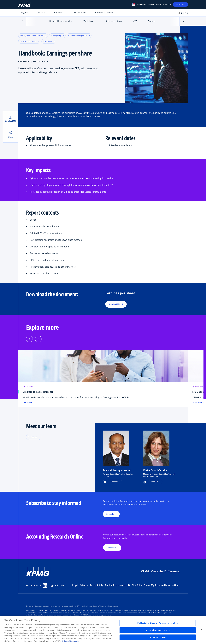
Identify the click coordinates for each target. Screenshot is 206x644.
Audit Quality (57, 36)
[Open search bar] (183, 13)
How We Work (79, 13)
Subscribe (167, 4)
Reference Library (114, 21)
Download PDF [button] (116, 304)
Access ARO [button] (111, 548)
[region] (103, 630)
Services (41, 13)
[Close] (202, 630)
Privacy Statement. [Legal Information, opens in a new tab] (71, 641)
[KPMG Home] (25, 5)
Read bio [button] (114, 482)
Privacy (84, 585)
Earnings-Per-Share (29, 41)
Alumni (151, 4)
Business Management (79, 36)
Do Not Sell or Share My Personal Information (153, 585)
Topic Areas (89, 21)
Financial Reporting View (61, 21)
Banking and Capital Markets (33, 36)
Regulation (49, 41)
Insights (24, 13)
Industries (59, 13)
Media (158, 4)
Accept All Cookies (158, 637)
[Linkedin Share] (45, 585)
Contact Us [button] (33, 437)
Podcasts (152, 21)
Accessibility (96, 585)
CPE (135, 21)
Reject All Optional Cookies (158, 630)
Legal (75, 585)
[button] (133, 4)
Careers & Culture (104, 13)
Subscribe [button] (110, 514)
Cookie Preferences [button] (116, 585)
